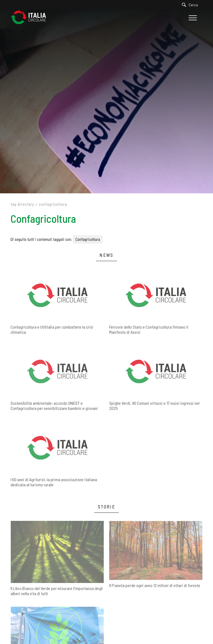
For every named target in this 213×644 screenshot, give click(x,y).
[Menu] (192, 18)
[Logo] (31, 18)
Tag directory (22, 204)
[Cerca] (191, 5)
